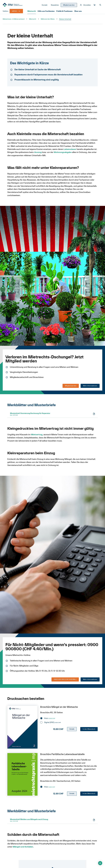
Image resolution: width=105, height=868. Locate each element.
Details (72, 730)
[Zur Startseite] (15, 5)
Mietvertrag (37, 435)
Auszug (38, 153)
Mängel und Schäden (23, 847)
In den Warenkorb (89, 730)
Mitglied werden (71, 386)
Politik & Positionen (64, 12)
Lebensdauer (70, 150)
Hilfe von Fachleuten (46, 12)
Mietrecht (32, 12)
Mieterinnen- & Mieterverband (14, 20)
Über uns (77, 12)
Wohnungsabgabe (63, 153)
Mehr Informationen (90, 386)
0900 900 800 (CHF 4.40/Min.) (65, 680)
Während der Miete (48, 20)
